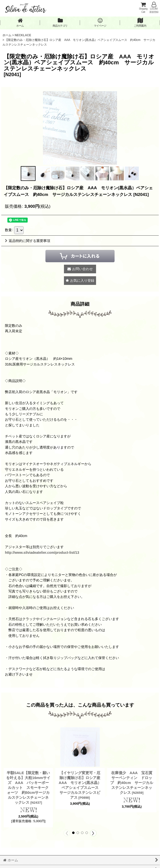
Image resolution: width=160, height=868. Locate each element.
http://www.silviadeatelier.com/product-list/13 (42, 553)
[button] (28, 174)
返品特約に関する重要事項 (28, 241)
